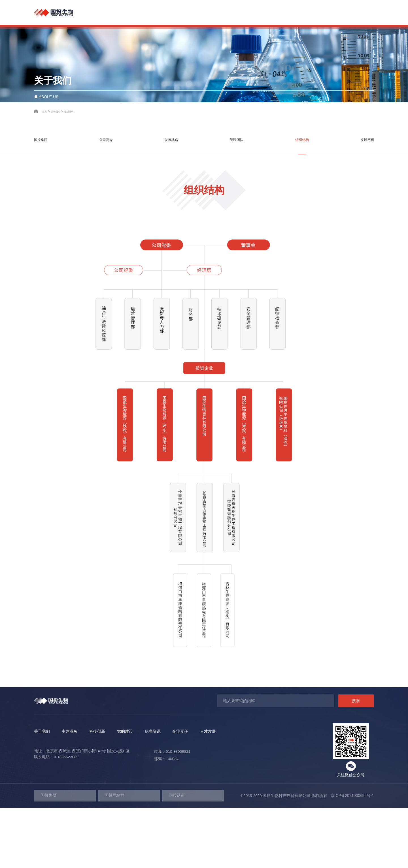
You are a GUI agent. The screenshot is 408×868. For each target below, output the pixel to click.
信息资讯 (293, 13)
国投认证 (177, 855)
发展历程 (362, 204)
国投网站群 (114, 855)
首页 (46, 171)
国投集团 (46, 204)
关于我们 (174, 13)
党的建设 (263, 13)
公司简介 (109, 204)
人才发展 (353, 13)
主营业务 (204, 13)
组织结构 (82, 171)
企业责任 (323, 13)
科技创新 (234, 13)
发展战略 (172, 204)
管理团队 (236, 204)
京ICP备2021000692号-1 (351, 856)
